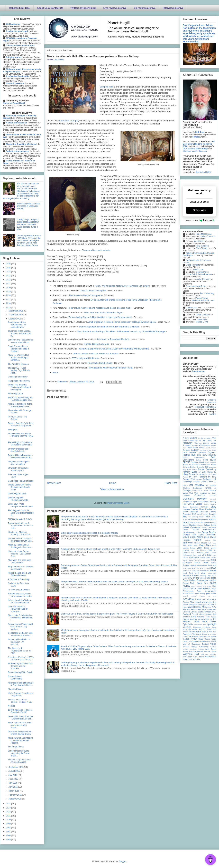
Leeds (200, 548)
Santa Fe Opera (205, 612)
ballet (190, 448)
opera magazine (209, 580)
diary (213, 507)
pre (209, 596)
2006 (9, 835)
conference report (190, 502)
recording (212, 602)
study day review (190, 629)
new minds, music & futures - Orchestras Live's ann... (21, 718)
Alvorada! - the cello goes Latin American (19, 561)
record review (201, 602)
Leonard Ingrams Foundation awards (18, 499)
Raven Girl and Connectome (15, 678)
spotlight (212, 624)
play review (211, 593)
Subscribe (199, 210)
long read (197, 555)
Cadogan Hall (209, 479)
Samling (194, 612)
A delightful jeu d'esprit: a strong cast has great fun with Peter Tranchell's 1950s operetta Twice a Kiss (111, 549)
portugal (194, 596)
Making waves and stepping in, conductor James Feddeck (21, 740)
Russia (209, 607)
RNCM (213, 605)
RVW (214, 607)
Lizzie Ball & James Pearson (199, 274)
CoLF (214, 493)
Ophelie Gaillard (96, 344)
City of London (203, 490)
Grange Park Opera (194, 535)
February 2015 (15, 795)
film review (208, 522)
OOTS (208, 578)
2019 (9, 291)
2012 (9, 812)
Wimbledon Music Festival (194, 657)
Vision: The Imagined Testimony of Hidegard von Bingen (19, 387)
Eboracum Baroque (69, 121)
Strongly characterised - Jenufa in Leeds (19, 450)
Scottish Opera (198, 614)
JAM (185, 545)
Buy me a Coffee (204, 172)
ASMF (201, 445)
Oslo (214, 586)
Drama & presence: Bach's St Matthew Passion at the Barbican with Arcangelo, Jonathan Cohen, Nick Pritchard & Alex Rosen (29, 240)
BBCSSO (212, 455)
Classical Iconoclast (212, 401)
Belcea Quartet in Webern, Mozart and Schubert (20, 601)
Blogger (122, 861)
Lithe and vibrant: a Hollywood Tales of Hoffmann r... (18, 609)
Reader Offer (188, 602)
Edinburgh (194, 512)
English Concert (209, 514)
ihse (215, 540)
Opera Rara (202, 583)
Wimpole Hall (106, 87)
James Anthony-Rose (196, 286)
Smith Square (211, 617)
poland (185, 596)
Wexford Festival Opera (206, 651)
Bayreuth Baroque (197, 452)
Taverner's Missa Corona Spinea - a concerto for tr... (20, 333)
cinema (194, 490)
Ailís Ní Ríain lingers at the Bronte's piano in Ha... (20, 405)
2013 (9, 808)
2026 (9, 264)
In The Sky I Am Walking (19, 590)
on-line (196, 578)
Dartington (194, 507)
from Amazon (198, 371)
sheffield (186, 617)
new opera (187, 568)
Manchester (194, 557)
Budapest (213, 467)
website (186, 649)
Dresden (186, 509)
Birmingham (188, 460)
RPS (204, 607)
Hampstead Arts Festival (19, 381)
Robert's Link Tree (19, 8)
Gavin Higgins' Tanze (17, 494)
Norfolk (213, 571)
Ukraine (209, 641)
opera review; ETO (199, 586)
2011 (9, 816)
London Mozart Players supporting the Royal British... (19, 753)
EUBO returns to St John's (20, 519)
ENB (199, 514)
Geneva (205, 527)
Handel (197, 540)
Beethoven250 (200, 457)
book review (210, 460)
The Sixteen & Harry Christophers (85, 295)
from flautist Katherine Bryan (103, 313)
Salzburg (186, 612)
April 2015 (13, 787)
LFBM (209, 550)
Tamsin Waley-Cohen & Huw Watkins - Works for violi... (20, 526)
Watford (213, 647)
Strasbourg (197, 627)
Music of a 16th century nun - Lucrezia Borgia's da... (20, 399)
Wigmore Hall (191, 654)
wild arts (204, 654)
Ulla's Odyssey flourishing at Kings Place (21, 694)
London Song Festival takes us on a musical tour (21, 341)
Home (56, 372)
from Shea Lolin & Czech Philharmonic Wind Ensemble (114, 349)
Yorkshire (197, 659)
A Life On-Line (190, 438)
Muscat (203, 560)
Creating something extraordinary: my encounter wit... (17, 325)
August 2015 (15, 771)
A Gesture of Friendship (19, 579)
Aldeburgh (188, 443)
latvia (214, 545)
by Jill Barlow (202, 474)
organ (209, 586)
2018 (9, 295)
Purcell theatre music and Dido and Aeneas (19, 574)
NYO (214, 576)
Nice (193, 571)
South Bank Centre (205, 621)
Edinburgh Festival (208, 512)
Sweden (202, 629)
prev (215, 596)
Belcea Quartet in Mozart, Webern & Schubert (96, 353)
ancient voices (210, 443)
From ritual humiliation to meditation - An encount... (19, 642)
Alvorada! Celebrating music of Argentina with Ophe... (21, 684)
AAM (214, 438)
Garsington (195, 527)
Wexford (192, 651)
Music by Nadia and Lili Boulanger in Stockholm (20, 546)
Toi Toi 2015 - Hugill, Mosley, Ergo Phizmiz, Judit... (19, 370)
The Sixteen (193, 637)
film (202, 523)
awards (213, 445)
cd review (59, 60)
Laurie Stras (191, 308)
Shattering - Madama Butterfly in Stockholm (19, 533)
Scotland (187, 614)
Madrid (185, 557)
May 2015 (13, 783)
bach (185, 448)
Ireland (197, 543)
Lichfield (186, 553)
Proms (198, 599)
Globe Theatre (191, 530)
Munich (213, 557)
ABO (185, 441)
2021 (9, 284)
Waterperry (204, 647)
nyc (209, 576)
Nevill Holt (212, 565)
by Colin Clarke (206, 472)
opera (213, 578)
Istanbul (204, 543)
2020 (9, 288)
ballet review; (211, 448)
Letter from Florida (198, 550)
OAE (190, 578)
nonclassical (205, 571)
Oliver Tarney (201, 248)
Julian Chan (198, 270)
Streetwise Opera (209, 627)
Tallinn (185, 632)
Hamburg (187, 540)
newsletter (187, 571)
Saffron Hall (196, 609)
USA (214, 641)
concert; (213, 499)
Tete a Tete (207, 632)
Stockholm (187, 627)
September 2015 (16, 767)
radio (204, 599)
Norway (203, 576)
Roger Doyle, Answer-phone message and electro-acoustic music (99, 308)
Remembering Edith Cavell (20, 672)
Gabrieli (186, 527)
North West (200, 573)
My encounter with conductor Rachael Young (111, 368)
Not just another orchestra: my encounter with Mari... (21, 540)
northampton (212, 573)
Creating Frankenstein (18, 377)
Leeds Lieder (210, 548)
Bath (185, 452)
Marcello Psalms (15, 689)
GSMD (186, 537)
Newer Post (54, 483)
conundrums (203, 502)
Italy (210, 543)
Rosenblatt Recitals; (192, 607)
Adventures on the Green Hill (202, 441)
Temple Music (195, 632)
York (191, 659)
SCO (214, 612)
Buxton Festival (205, 469)
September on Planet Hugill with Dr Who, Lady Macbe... (20, 627)
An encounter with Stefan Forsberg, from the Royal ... (21, 436)
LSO (209, 555)
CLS (191, 493)
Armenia (195, 445)
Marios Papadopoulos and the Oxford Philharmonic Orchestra (109, 327)
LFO (215, 550)
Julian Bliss (202, 319)
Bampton (186, 450)
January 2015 (15, 799)
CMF (196, 493)
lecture (193, 548)
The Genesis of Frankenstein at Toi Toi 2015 (19, 651)
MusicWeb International (206, 407)
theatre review (190, 639)
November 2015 (16, 315)
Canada (196, 482)
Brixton (193, 467)
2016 (9, 303)
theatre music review (208, 637)
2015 (9, 307)
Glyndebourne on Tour (192, 532)
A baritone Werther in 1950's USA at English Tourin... (21, 658)
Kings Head (193, 545)
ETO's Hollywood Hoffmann (85, 358)
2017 (9, 299)
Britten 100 (205, 465)
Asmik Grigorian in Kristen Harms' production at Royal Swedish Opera (121, 322)
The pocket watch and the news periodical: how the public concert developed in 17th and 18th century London (115, 581)
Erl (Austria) (193, 517)
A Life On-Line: (205, 438)
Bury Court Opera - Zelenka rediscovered (20, 568)
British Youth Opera (191, 465)
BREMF (186, 462)
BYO (193, 479)
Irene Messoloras (204, 234)
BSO (207, 467)
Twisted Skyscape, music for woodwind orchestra (20, 595)
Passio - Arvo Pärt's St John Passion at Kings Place (21, 424)
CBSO (210, 482)
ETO (208, 517)
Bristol (201, 462)
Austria (207, 445)
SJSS (193, 617)
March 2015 (14, 791)
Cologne (186, 495)
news (213, 568)
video (213, 644)
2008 (9, 828)
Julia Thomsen (202, 246)
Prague (202, 596)
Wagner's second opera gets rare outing (19, 463)
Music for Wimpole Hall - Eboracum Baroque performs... (19, 358)
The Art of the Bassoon (18, 364)
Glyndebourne (210, 530)
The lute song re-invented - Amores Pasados (20, 761)
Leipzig (186, 550)
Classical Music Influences (195, 151)
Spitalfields (188, 624)
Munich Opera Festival (191, 560)
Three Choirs (204, 639)
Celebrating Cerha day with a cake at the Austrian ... (20, 634)
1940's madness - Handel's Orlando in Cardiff (20, 711)
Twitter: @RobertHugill (83, 8)
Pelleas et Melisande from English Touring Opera (20, 733)
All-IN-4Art (198, 443)
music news (201, 562)
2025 (9, 268)
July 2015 (13, 775)
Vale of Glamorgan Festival (196, 644)
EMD (194, 514)
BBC (194, 455)
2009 (9, 824)
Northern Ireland (191, 576)
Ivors (214, 543)
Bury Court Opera (190, 469)
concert (213, 495)
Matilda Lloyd (202, 322)
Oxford (186, 589)
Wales (194, 647)
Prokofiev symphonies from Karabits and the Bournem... (20, 666)
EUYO (185, 519)
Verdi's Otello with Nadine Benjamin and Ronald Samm (20, 487)
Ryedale (186, 609)
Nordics (11, 706)
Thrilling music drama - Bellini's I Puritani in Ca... (20, 701)
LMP (207, 553)
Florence (200, 525)
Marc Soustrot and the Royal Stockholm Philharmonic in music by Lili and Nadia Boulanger (121, 331)
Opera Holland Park (192, 580)
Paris (199, 591)
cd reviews (211, 485)
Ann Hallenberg (207, 293)
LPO (204, 555)
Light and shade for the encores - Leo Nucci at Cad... (19, 554)
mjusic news (205, 557)
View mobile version (112, 489)
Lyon (214, 555)
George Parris (202, 272)
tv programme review (197, 641)
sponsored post (200, 624)
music (208, 560)
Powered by (199, 220)
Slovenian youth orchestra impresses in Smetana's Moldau (90, 533)
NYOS (185, 578)
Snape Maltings (190, 619)
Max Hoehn (199, 241)
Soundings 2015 (15, 394)
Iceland (207, 540)
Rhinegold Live (195, 605)
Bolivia (199, 460)
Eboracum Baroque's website (96, 250)
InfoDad (213, 414)
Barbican (195, 450)
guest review (210, 537)
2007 (9, 832)
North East (188, 573)
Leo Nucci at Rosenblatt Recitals (113, 339)
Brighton (194, 462)
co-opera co (205, 493)
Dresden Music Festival (202, 509)
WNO (207, 657)
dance (185, 507)
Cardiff (204, 482)
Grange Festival (209, 532)
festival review (195, 523)
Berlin (213, 457)
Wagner (186, 647)
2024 (9, 272)
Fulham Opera (210, 525)
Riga (203, 605)
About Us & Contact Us (50, 8)
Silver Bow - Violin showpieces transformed (20, 505)
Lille (193, 553)
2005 (9, 840)
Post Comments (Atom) (119, 503)
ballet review (199, 448)
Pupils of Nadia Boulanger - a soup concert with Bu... (20, 456)
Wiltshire (213, 654)
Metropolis (13, 430)
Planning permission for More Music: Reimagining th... (21, 513)
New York (195, 568)
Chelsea (186, 488)
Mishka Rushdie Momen (203, 300)
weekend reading (197, 649)
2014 (9, 804)
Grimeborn (211, 535)
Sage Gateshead (209, 609)
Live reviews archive (115, 8)
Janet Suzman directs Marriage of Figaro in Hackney (19, 349)
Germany (212, 527)
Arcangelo (187, 445)
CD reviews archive (145, 8)
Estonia (202, 517)
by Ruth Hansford (198, 477)
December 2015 (16, 311)
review (185, 605)
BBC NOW (202, 455)
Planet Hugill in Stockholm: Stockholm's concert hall (20, 444)
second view (211, 614)
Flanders (193, 525)
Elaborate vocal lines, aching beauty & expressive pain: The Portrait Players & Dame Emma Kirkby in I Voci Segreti (117, 614)
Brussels (200, 467)
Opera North (189, 583)
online (202, 578)
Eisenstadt (187, 514)
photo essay (200, 593)
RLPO (208, 605)
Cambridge (187, 482)
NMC (198, 571)
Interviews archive (173, 8)
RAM (209, 599)
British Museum (210, 462)
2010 (9, 820)
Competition (200, 495)
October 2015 (15, 319)
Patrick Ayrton (202, 298)
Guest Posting (197, 537)
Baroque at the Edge (208, 450)
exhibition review (195, 519)
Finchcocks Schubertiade (100, 363)
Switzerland (211, 629)
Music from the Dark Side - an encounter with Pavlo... (20, 725)
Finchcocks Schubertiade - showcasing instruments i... (20, 618)
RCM (214, 599)
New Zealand (205, 568)
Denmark (204, 507)
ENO (185, 517)
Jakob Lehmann (203, 315)
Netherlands (202, 565)
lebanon (186, 548)
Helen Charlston (208, 236)
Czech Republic (210, 504)
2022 (9, 280)
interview (188, 543)
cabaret (199, 479)
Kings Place (205, 545)
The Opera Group (200, 634)
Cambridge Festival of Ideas (21, 481)
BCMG (186, 457)
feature (205, 519)
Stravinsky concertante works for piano (18, 469)
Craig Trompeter (193, 265)
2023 (9, 276)
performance (210, 591)
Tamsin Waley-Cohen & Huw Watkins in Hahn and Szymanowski (100, 317)
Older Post (171, 483)
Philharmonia (188, 593)
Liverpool (200, 553)
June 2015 (13, 779)
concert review (195, 498)
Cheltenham (197, 488)
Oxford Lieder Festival (200, 589)
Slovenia (201, 617)
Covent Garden (195, 504)
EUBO (213, 517)
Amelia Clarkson (203, 279)
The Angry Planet (16, 747)
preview (188, 599)
